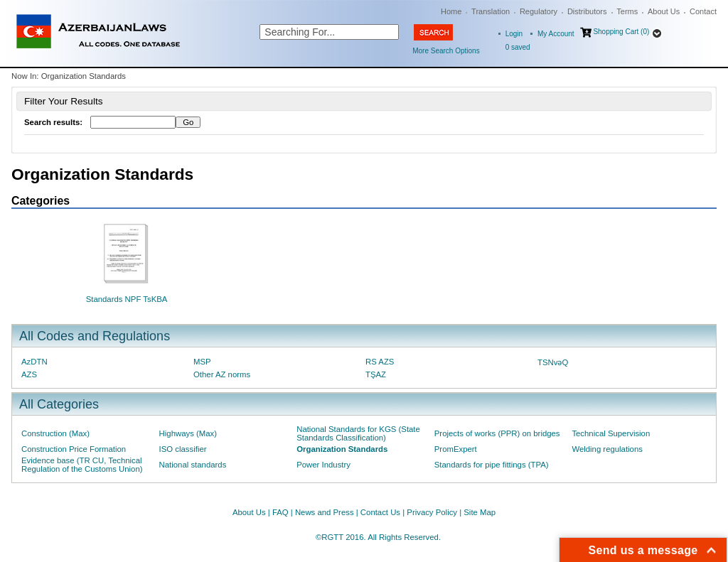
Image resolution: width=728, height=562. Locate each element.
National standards (193, 465)
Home (451, 11)
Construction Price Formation (74, 449)
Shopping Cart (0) (621, 32)
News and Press (325, 512)
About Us (664, 11)
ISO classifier (183, 449)
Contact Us (380, 512)
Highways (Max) (188, 433)
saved (518, 47)
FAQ (280, 512)
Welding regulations (607, 449)
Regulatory (539, 11)
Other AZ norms (222, 374)
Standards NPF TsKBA (127, 299)
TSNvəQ (553, 362)
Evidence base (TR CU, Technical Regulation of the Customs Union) (82, 465)
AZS (29, 374)
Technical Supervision (611, 433)
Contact (703, 11)
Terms (627, 11)
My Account (556, 34)
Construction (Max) (55, 433)
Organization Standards (342, 449)
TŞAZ (376, 374)
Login (514, 34)
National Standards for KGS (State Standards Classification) (358, 433)
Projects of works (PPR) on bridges (497, 433)
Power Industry (323, 465)
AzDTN (34, 362)
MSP (202, 362)
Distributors (587, 11)
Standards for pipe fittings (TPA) (492, 465)
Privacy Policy (432, 512)
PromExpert (456, 449)
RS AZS (380, 362)
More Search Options (446, 51)
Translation (491, 11)
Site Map (480, 512)
